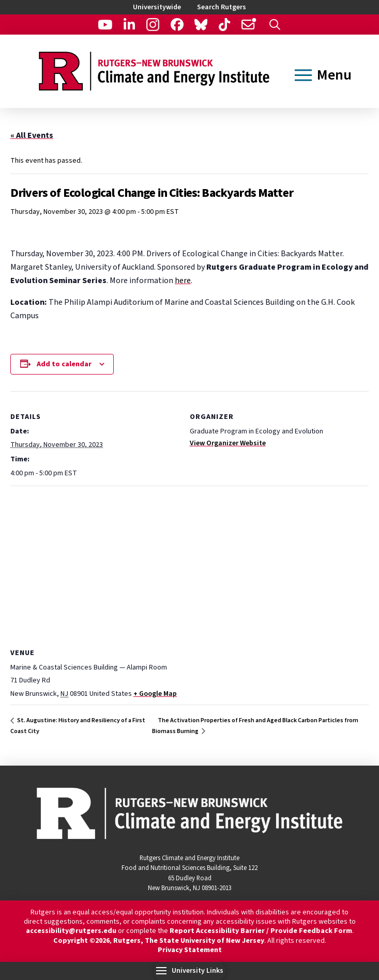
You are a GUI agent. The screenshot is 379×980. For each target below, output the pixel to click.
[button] (275, 25)
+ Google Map (155, 694)
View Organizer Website (228, 443)
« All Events (32, 135)
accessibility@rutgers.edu (71, 931)
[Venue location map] (189, 560)
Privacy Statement (190, 950)
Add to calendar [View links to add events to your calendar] (64, 364)
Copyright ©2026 (81, 941)
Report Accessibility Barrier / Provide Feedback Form (261, 931)
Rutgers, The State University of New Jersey (189, 941)
